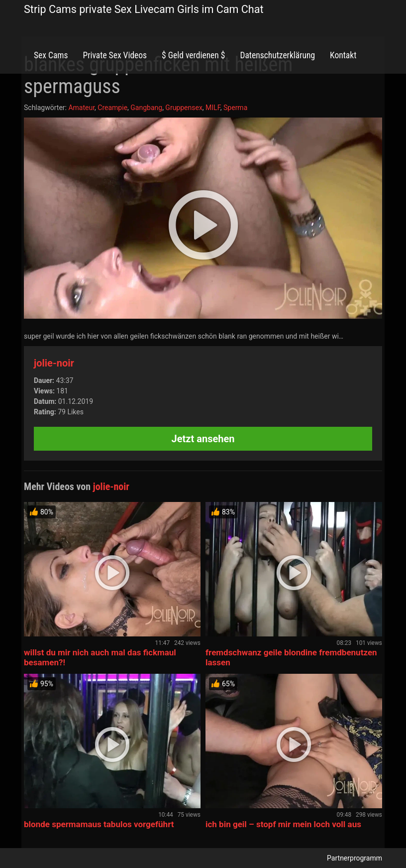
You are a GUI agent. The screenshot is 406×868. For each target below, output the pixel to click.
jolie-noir (54, 363)
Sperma (235, 108)
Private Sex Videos (115, 55)
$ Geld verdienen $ (193, 55)
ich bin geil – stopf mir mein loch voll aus (283, 824)
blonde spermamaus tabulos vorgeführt (99, 824)
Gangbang (146, 108)
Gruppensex (184, 108)
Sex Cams (51, 55)
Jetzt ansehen (203, 439)
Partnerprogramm (355, 858)
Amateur (81, 108)
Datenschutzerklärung (277, 55)
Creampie (112, 108)
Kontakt (343, 55)
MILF (213, 108)
